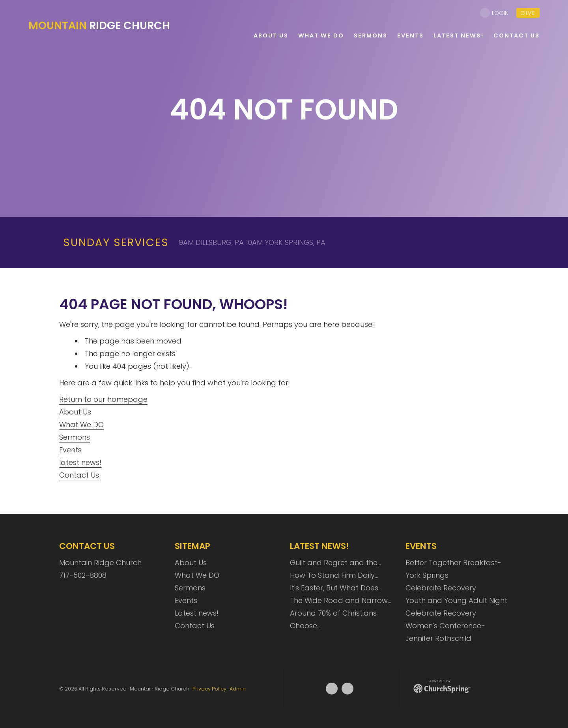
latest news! (80, 462)
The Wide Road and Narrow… (341, 600)
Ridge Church (99, 25)
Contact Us (79, 475)
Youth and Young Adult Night (456, 600)
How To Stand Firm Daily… (334, 575)
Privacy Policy (209, 689)
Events (70, 450)
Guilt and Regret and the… (335, 563)
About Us (75, 412)
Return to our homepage (103, 399)
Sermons (75, 437)
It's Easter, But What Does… (336, 588)
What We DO (81, 425)
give (528, 13)
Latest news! (197, 613)
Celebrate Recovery (441, 588)
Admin (238, 689)
